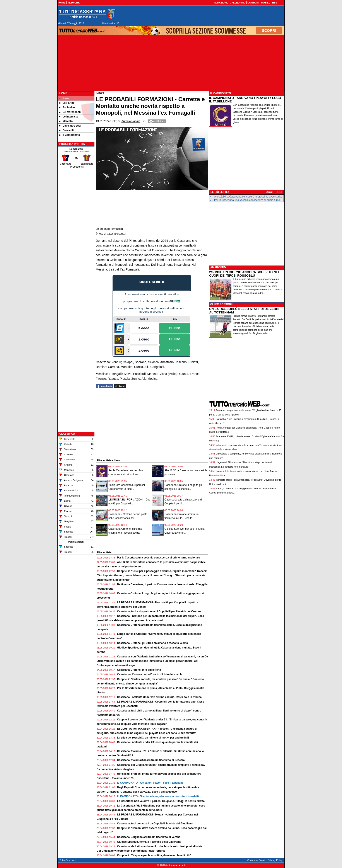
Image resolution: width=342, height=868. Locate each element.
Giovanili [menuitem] (67, 130)
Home (63, 93)
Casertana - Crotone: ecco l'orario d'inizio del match (149, 674)
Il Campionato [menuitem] (70, 135)
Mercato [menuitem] (66, 121)
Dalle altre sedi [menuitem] (70, 126)
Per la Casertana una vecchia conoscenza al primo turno (247, 200)
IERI (280, 192)
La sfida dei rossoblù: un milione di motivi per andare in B (153, 738)
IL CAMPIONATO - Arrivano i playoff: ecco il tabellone (150, 783)
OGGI (269, 192)
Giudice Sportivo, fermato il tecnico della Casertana (149, 842)
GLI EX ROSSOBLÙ (222, 304)
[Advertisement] (76, 234)
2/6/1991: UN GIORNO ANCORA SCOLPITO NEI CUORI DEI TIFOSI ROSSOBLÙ (244, 274)
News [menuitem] (64, 98)
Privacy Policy (275, 860)
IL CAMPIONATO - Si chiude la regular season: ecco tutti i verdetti (158, 796)
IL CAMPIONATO (221, 93)
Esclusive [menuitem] (67, 107)
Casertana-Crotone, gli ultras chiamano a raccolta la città (153, 643)
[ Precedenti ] (76, 167)
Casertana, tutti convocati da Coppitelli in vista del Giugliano (155, 824)
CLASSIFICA (67, 434)
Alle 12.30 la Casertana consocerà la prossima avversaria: (248, 197)
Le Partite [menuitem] (67, 103)
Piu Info (175, 328)
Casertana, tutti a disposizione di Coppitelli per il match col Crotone (159, 611)
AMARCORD (218, 267)
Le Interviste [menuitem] (69, 117)
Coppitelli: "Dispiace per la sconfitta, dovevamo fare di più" (154, 855)
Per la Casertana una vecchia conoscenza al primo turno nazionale (159, 558)
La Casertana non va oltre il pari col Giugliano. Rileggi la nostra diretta (161, 801)
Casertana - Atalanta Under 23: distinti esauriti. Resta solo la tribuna (159, 697)
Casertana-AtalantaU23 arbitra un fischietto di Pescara (151, 760)
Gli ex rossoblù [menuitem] (70, 112)
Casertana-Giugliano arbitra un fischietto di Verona (149, 837)
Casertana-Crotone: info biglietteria (139, 670)
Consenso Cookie (257, 860)
